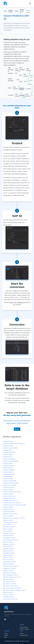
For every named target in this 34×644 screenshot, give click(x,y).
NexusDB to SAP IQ (9, 553)
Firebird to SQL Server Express (12, 503)
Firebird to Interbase (9, 465)
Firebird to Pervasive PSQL (11, 483)
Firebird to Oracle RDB (9, 481)
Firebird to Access (8, 441)
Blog (5, 637)
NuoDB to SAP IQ (8, 555)
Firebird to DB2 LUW (9, 452)
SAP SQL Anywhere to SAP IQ (12, 577)
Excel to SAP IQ (7, 531)
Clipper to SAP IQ (8, 520)
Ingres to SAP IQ (8, 542)
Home (5, 11)
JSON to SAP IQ (8, 546)
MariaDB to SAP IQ (9, 549)
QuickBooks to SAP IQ (9, 573)
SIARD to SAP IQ (8, 579)
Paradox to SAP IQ (8, 564)
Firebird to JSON (8, 468)
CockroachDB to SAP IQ (10, 522)
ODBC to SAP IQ (8, 557)
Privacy (22, 633)
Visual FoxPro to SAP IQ (10, 599)
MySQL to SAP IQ (8, 551)
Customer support (24, 629)
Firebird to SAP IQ (8, 490)
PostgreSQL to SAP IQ (10, 568)
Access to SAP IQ (8, 516)
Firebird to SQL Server (9, 498)
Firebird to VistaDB (8, 511)
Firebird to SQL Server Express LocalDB (14, 505)
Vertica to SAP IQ (8, 595)
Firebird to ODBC (8, 476)
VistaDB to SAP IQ (8, 597)
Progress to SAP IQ (9, 571)
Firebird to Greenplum (9, 459)
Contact (6, 635)
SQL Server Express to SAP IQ (12, 588)
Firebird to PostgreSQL (10, 485)
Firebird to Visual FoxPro (10, 514)
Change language (29, 11)
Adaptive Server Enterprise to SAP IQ (14, 518)
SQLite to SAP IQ (8, 592)
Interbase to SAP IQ (9, 544)
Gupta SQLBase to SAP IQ (11, 540)
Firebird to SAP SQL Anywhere (12, 492)
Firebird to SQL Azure (9, 496)
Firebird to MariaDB (9, 470)
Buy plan (17, 429)
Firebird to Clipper (8, 446)
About (6, 633)
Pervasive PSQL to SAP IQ (11, 566)
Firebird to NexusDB (9, 474)
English (17, 11)
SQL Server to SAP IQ (9, 584)
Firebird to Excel (8, 457)
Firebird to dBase (8, 455)
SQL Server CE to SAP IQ (10, 586)
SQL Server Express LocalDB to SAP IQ (14, 590)
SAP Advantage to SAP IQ (11, 575)
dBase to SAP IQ (8, 529)
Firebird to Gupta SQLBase (11, 461)
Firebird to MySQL (8, 472)
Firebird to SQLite (8, 507)
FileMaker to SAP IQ (9, 533)
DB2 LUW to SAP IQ (9, 527)
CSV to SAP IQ (7, 525)
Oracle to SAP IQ (8, 560)
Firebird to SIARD (8, 494)
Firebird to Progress (9, 487)
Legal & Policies (24, 635)
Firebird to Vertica (8, 509)
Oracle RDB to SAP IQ (9, 562)
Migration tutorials (11, 11)
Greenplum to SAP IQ (9, 538)
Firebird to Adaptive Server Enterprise (14, 444)
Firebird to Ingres (8, 463)
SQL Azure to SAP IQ (9, 582)
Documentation (24, 627)
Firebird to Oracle (8, 479)
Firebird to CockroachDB (10, 448)
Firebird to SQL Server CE (10, 501)
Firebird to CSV (7, 450)
